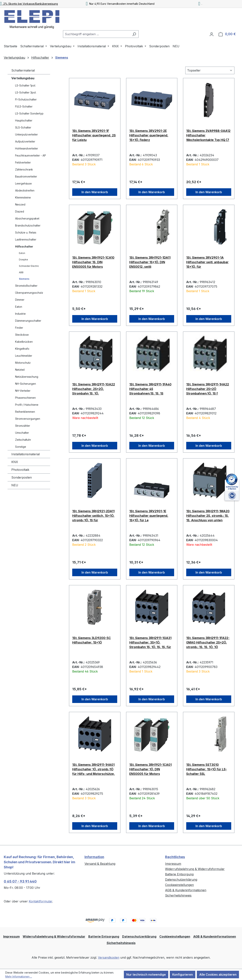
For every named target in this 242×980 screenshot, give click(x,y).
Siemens (24, 279)
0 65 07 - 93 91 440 (20, 881)
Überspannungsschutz (29, 293)
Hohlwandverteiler (27, 148)
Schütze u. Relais (26, 232)
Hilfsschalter (24, 246)
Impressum (173, 864)
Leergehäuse (23, 183)
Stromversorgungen (28, 419)
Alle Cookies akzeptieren (218, 975)
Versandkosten (109, 957)
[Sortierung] (210, 70)
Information (94, 857)
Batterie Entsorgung (179, 874)
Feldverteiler (23, 162)
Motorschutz (23, 363)
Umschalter (22, 433)
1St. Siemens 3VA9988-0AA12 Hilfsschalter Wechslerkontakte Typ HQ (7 (208, 135)
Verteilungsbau (23, 78)
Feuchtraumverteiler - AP (31, 155)
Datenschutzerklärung (181, 880)
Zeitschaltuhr (23, 440)
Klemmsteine (23, 197)
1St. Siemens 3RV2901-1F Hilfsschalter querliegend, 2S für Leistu (94, 135)
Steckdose (22, 335)
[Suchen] (134, 34)
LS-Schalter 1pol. (25, 85)
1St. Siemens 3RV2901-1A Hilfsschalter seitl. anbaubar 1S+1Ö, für (207, 262)
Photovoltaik (20, 470)
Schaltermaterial (23, 70)
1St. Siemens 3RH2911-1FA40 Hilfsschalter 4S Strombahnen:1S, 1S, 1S (150, 389)
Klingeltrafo (22, 349)
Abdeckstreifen (25, 190)
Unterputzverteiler (26, 134)
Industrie (20, 314)
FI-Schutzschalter (26, 99)
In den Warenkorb (95, 192)
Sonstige (21, 447)
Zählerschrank (24, 169)
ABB (21, 272)
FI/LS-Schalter (24, 106)
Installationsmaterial (26, 454)
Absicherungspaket (27, 218)
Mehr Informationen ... (19, 976)
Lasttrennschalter (26, 239)
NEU (15, 485)
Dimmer (20, 300)
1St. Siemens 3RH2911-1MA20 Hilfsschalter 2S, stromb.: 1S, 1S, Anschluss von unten (208, 516)
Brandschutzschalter (28, 225)
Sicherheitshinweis (178, 895)
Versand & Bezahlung (100, 864)
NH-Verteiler (23, 391)
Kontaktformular (40, 901)
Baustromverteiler (26, 176)
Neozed (20, 204)
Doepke (23, 260)
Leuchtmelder (24, 356)
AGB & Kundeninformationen (186, 890)
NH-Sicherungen (26, 384)
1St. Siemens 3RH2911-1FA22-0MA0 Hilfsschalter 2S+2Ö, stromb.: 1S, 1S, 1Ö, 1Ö (208, 642)
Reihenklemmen (25, 412)
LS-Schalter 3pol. (26, 92)
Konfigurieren (183, 975)
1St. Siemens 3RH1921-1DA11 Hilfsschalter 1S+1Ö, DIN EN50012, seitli (150, 262)
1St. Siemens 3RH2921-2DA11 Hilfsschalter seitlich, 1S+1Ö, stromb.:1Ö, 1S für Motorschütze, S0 (93, 516)
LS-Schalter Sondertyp (29, 113)
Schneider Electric (29, 266)
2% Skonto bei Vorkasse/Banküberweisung (29, 4)
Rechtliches (175, 857)
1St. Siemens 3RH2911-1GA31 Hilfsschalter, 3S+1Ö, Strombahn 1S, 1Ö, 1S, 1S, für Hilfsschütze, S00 (150, 642)
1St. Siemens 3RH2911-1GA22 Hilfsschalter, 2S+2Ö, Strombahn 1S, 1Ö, (94, 389)
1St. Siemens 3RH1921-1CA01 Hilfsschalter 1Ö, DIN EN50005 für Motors (150, 769)
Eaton (22, 253)
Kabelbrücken (24, 342)
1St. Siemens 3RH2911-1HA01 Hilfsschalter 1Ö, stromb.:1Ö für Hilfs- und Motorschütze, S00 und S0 (93, 769)
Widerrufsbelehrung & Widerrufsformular (195, 869)
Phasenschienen (25, 398)
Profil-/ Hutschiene (27, 405)
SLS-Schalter (23, 127)
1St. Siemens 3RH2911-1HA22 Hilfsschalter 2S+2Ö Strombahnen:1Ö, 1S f (208, 389)
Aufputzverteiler (25, 141)
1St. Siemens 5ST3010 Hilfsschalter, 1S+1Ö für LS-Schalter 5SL (207, 769)
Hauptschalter (24, 120)
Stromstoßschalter (26, 286)
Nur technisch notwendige (146, 975)
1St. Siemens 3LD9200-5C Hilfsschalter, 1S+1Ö (92, 640)
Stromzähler (23, 426)
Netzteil (20, 370)
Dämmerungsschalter (28, 321)
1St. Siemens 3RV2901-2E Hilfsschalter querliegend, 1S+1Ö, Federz (149, 135)
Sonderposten (22, 477)
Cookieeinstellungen (179, 885)
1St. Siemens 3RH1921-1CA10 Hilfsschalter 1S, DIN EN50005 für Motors (93, 262)
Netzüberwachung (27, 377)
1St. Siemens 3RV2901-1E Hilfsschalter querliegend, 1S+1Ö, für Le (149, 516)
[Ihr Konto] (212, 34)
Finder (19, 328)
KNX (15, 462)
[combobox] (96, 34)
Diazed (20, 211)
